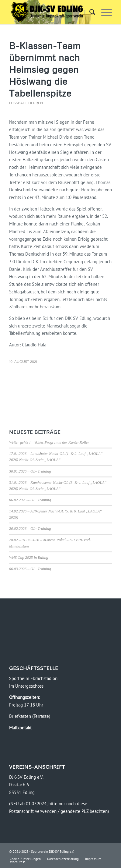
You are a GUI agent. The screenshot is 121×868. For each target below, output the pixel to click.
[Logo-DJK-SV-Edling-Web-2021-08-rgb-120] (50, 12)
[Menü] (104, 12)
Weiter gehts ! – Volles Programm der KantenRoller (49, 442)
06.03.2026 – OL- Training (30, 569)
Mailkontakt (20, 728)
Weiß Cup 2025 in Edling (29, 558)
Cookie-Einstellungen (25, 859)
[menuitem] (89, 12)
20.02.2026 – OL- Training (30, 529)
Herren (36, 103)
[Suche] (89, 12)
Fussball (18, 103)
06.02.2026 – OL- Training (30, 500)
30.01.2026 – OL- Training (30, 471)
